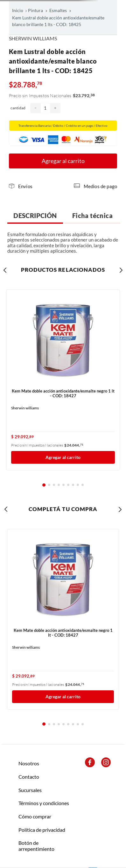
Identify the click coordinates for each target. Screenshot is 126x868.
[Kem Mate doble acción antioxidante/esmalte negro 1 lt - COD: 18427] (63, 380)
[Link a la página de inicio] (20, 10)
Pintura (35, 10)
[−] (35, 108)
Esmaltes (58, 10)
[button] (21, 186)
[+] (55, 108)
